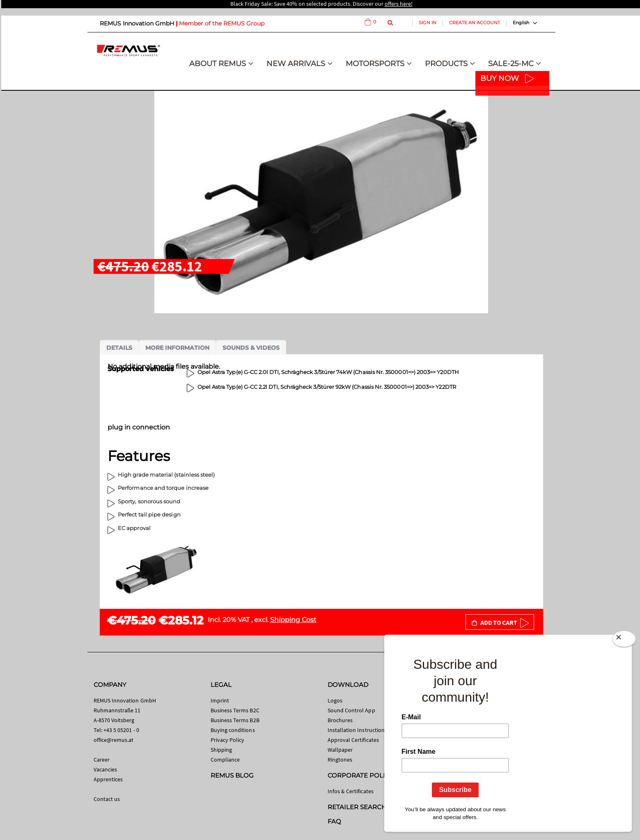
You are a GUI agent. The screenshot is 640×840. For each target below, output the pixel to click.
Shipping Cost (293, 620)
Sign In (428, 23)
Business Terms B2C (235, 710)
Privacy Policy (228, 740)
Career (102, 760)
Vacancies (106, 769)
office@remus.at (114, 740)
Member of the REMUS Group (222, 23)
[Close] (624, 640)
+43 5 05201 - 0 (121, 730)
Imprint (220, 700)
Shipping (221, 750)
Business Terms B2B (235, 720)
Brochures (340, 720)
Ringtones (340, 760)
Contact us (107, 799)
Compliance (225, 760)
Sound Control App (351, 710)
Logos (335, 700)
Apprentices (108, 779)
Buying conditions (233, 730)
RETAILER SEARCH (357, 807)
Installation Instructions (358, 730)
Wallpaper (340, 750)
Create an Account (475, 23)
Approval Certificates (353, 740)
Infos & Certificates (351, 791)
